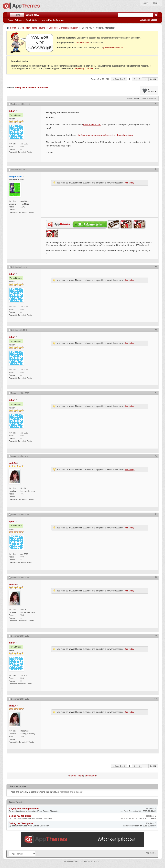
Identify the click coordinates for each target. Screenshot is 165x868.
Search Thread (148, 98)
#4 (156, 330)
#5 (156, 393)
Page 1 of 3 (120, 79)
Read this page (83, 43)
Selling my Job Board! (21, 816)
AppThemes (151, 853)
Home (17, 15)
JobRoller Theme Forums (33, 28)
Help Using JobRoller (84, 68)
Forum (13, 28)
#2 (156, 169)
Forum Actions (15, 20)
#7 (156, 514)
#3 (156, 267)
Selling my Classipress (21, 823)
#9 (156, 636)
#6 (156, 456)
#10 (155, 699)
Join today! (129, 183)
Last (153, 79)
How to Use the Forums (52, 20)
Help (155, 3)
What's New (32, 15)
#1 (156, 104)
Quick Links (31, 20)
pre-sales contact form (113, 47)
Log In (145, 3)
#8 (156, 577)
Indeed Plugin (76, 776)
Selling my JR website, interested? (31, 88)
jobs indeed (90, 776)
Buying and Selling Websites (24, 809)
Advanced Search (149, 20)
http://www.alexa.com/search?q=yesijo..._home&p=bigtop (105, 135)
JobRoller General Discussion (64, 28)
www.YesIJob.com (92, 125)
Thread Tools (132, 98)
